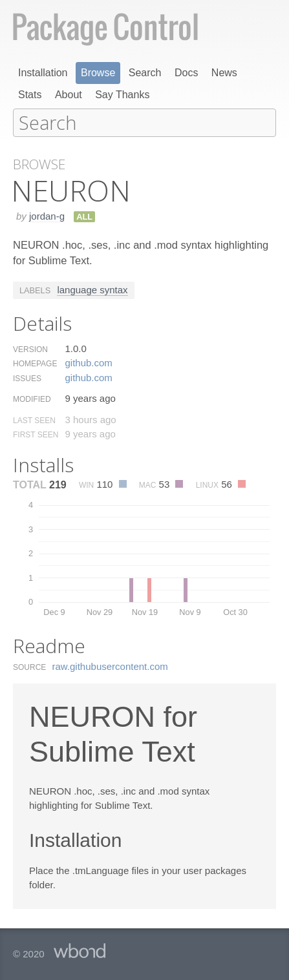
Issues (27, 378)
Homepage (35, 363)
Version (30, 349)
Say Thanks (122, 95)
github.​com (88, 362)
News (224, 73)
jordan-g (47, 215)
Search (145, 73)
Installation (43, 73)
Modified (32, 399)
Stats (30, 95)
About (69, 95)
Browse (98, 73)
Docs (186, 73)
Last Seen (34, 420)
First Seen (36, 434)
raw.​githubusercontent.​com (110, 666)
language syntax (92, 289)
